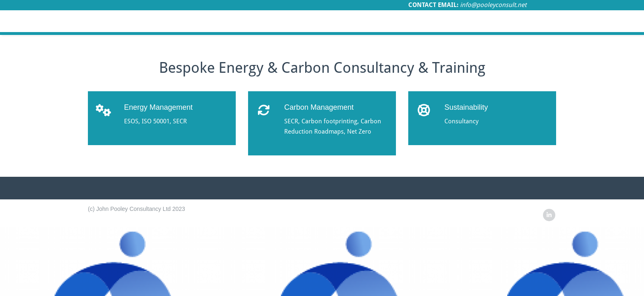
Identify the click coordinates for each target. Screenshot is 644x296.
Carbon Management (319, 107)
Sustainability (466, 107)
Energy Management (158, 107)
